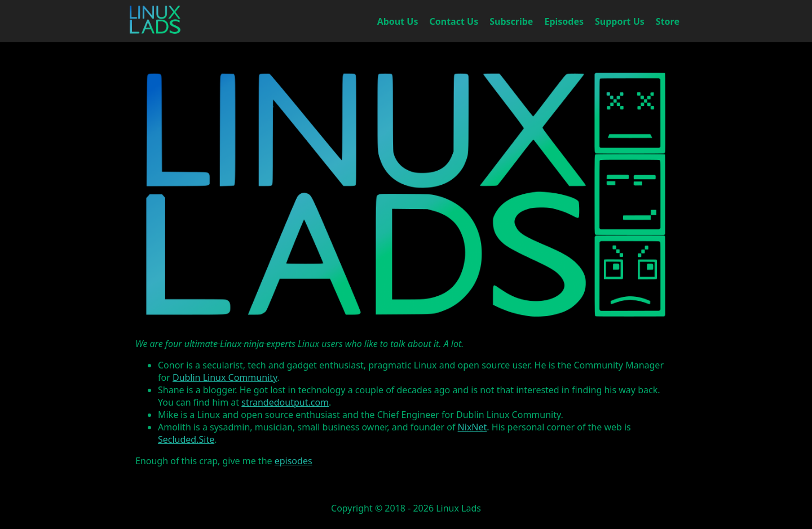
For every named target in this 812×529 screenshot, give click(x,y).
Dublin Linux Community (225, 377)
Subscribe (511, 21)
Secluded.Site (186, 439)
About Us (398, 21)
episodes (294, 461)
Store (668, 21)
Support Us (620, 21)
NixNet (473, 427)
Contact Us (454, 21)
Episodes (564, 21)
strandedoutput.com (285, 402)
